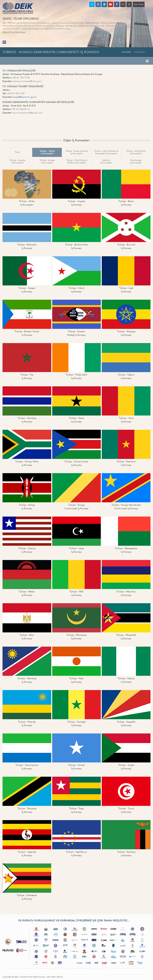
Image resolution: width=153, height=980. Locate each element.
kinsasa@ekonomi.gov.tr (24, 97)
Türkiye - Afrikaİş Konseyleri (47, 152)
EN (123, 4)
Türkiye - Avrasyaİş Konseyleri (17, 161)
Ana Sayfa (126, 52)
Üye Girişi (139, 4)
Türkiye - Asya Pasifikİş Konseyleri (136, 152)
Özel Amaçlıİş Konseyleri (136, 161)
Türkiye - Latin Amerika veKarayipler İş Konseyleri (106, 152)
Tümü (17, 152)
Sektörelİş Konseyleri (106, 161)
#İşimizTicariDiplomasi (14, 32)
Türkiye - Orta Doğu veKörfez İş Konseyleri (77, 161)
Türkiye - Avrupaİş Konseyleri (47, 161)
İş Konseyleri (140, 52)
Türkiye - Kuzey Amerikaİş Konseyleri (77, 152)
